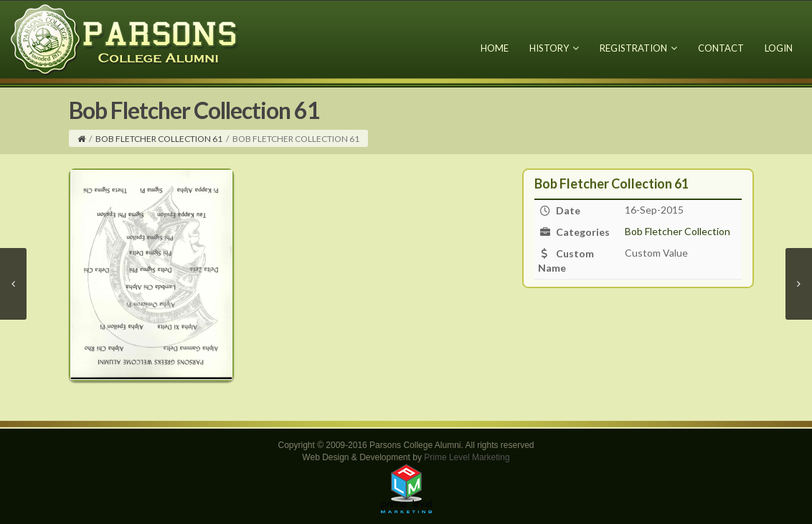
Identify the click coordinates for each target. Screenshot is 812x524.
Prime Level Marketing (467, 457)
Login (779, 48)
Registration (638, 48)
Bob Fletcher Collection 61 (159, 139)
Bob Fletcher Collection (678, 231)
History (554, 48)
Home (495, 48)
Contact (721, 48)
